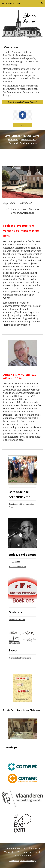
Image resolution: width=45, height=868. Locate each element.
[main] (23, 72)
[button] (3, 3)
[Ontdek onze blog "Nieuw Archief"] (23, 102)
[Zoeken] (22, 125)
